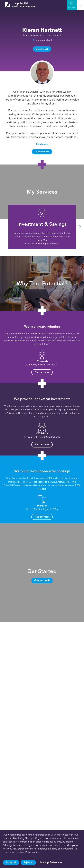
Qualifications (42, 152)
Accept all (11, 862)
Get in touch (42, 49)
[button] (80, 227)
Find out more (42, 372)
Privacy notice (33, 852)
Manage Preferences (51, 862)
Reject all (28, 862)
